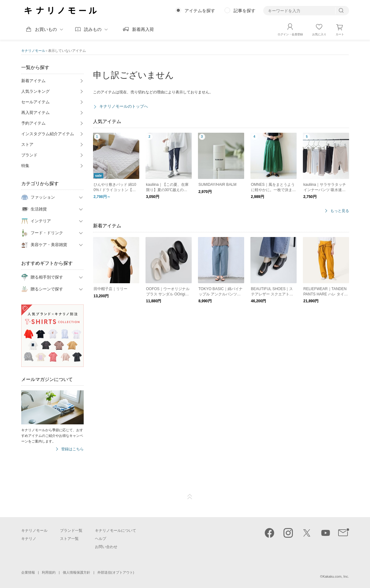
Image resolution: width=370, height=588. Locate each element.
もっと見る (340, 211)
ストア (27, 144)
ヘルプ (101, 539)
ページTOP (190, 497)
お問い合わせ (106, 547)
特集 (25, 166)
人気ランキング (35, 91)
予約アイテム (33, 123)
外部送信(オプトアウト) (116, 572)
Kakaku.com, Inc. (336, 576)
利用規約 (49, 572)
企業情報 (28, 572)
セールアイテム (35, 102)
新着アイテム (33, 81)
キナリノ (29, 539)
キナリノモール (33, 51)
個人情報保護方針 (76, 572)
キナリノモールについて (116, 531)
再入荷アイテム (35, 113)
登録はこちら (72, 449)
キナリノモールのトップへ (124, 106)
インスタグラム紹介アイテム (48, 134)
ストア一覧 (69, 539)
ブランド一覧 (71, 531)
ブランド (29, 155)
